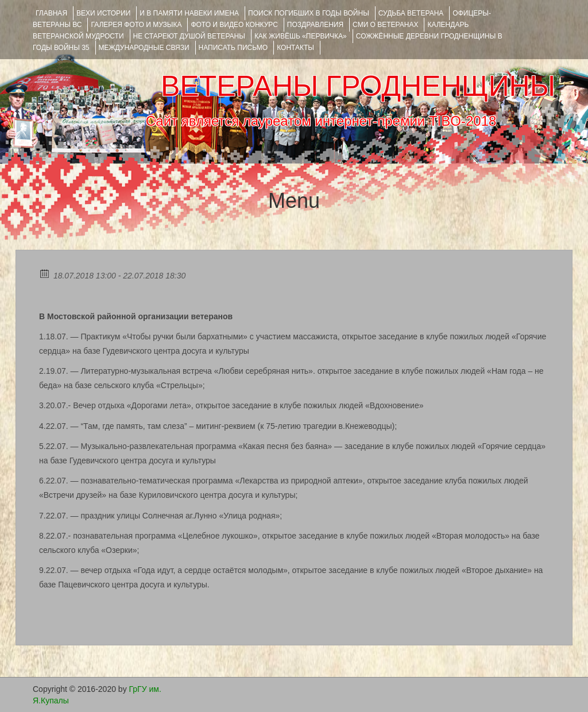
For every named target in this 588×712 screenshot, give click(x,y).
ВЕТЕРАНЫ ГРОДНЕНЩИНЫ (358, 86)
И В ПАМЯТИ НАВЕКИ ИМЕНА (189, 13)
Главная (51, 13)
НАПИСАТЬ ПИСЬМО (233, 48)
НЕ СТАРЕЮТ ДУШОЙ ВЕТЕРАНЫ (189, 36)
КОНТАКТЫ (295, 48)
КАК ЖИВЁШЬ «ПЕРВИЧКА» (301, 36)
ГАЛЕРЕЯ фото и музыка (136, 25)
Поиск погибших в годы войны (309, 13)
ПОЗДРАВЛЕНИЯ (315, 25)
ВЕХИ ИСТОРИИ (103, 13)
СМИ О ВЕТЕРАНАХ (385, 25)
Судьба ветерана (411, 13)
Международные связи (144, 48)
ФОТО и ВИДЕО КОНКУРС (234, 25)
